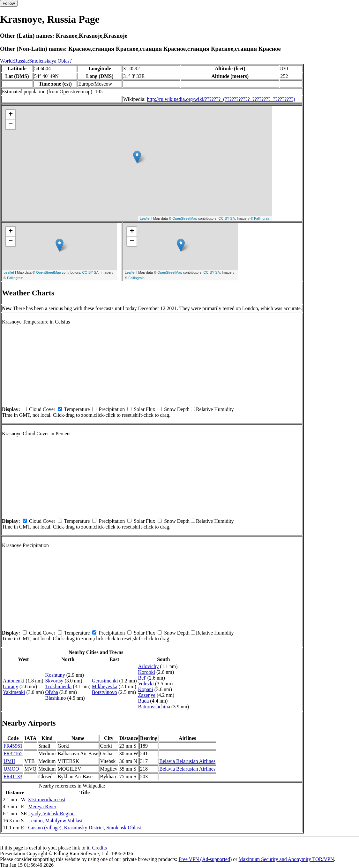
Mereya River (42, 807)
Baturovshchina (154, 707)
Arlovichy (149, 666)
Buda (144, 701)
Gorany (11, 686)
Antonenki (14, 681)
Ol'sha (52, 692)
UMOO (11, 769)
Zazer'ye (147, 695)
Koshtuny (55, 675)
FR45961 (13, 746)
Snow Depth (177, 409)
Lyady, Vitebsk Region (51, 814)
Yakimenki (14, 692)
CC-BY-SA (227, 218)
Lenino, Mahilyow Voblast (55, 821)
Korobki (147, 672)
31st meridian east (47, 799)
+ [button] (11, 115)
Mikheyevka (105, 686)
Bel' (142, 678)
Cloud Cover (42, 409)
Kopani (146, 689)
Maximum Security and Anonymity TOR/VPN (286, 859)
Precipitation (112, 409)
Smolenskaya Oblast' (50, 61)
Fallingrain (262, 218)
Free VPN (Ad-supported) (205, 859)
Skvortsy (54, 681)
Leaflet (145, 218)
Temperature (77, 409)
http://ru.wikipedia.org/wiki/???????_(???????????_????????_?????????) (221, 99)
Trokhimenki (59, 686)
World (6, 61)
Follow (9, 3)
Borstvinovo (105, 692)
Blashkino (56, 698)
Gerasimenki (105, 681)
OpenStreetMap (185, 218)
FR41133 (13, 777)
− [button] (11, 125)
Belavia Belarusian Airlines (187, 761)
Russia (21, 61)
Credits (99, 848)
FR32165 (13, 754)
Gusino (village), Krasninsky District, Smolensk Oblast (85, 828)
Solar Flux (144, 409)
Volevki (146, 684)
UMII (9, 761)
